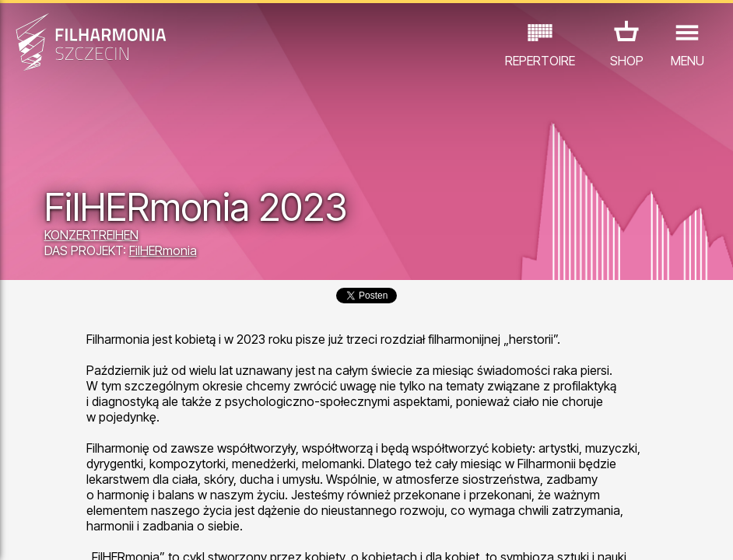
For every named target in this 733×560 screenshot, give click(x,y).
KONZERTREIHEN (91, 235)
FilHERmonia (163, 250)
